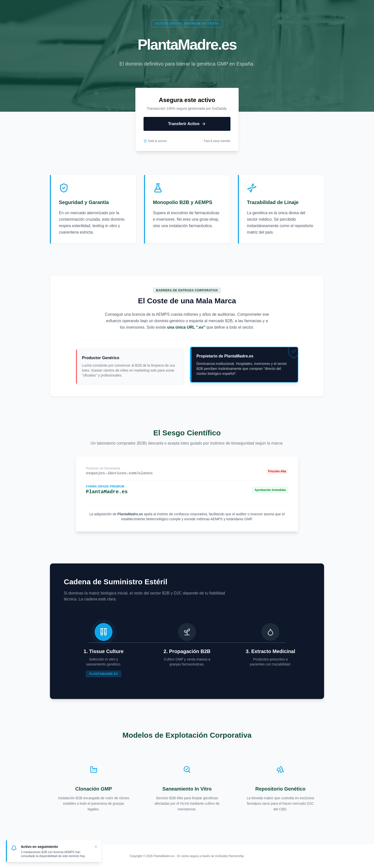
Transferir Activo (187, 124)
